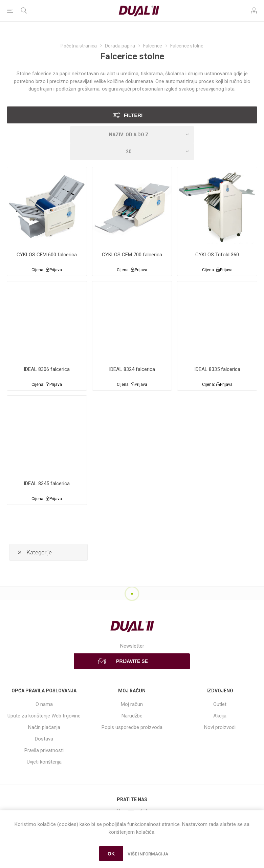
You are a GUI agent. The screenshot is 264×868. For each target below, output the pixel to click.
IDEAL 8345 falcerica (47, 484)
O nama (44, 704)
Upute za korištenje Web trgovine (44, 716)
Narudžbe (132, 716)
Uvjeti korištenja (44, 762)
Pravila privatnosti (44, 750)
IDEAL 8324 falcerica (132, 369)
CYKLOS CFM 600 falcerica (47, 255)
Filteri (133, 115)
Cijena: (38, 270)
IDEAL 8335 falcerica (217, 369)
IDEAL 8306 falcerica (47, 369)
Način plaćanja (44, 727)
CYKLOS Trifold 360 (217, 255)
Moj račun (132, 704)
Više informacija (148, 854)
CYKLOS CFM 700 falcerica (132, 255)
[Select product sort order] (132, 135)
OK (111, 854)
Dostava (44, 739)
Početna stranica (79, 46)
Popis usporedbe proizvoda (132, 727)
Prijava (56, 270)
